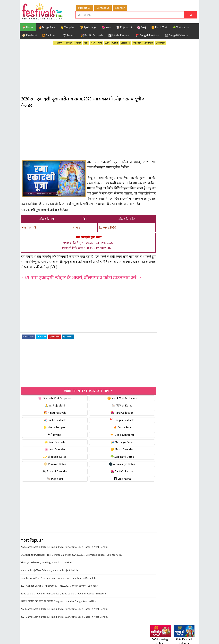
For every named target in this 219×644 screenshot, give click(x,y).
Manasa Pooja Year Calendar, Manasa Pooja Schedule (49, 574)
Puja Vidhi (181, 347)
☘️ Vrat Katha (181, 27)
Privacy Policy (157, 448)
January (58, 42)
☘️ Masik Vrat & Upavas (164, 204)
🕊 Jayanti (69, 35)
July (107, 42)
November (148, 42)
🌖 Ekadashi (29, 35)
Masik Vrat (176, 341)
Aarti (177, 324)
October (137, 42)
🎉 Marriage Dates (113, 446)
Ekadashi (182, 330)
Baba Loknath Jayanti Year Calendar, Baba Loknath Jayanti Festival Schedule (63, 598)
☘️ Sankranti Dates (113, 461)
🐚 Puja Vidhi (124, 27)
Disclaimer (155, 443)
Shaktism (173, 353)
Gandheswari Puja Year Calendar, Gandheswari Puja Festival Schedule (58, 582)
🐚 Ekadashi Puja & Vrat (165, 197)
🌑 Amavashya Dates (113, 468)
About (152, 432)
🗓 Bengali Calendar (177, 35)
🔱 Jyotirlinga (88, 27)
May (93, 42)
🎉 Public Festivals (92, 35)
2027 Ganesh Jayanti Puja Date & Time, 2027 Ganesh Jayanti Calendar (59, 590)
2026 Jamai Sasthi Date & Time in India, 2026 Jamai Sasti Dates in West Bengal (64, 551)
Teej (153, 358)
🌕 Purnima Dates (52, 468)
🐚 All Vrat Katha (113, 410)
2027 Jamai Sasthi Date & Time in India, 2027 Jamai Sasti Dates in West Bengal (64, 621)
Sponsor (123, 7)
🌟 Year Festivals (52, 446)
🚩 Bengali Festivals (148, 35)
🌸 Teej (141, 27)
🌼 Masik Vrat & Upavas (113, 402)
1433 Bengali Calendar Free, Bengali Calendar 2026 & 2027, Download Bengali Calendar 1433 (71, 559)
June (100, 42)
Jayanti (179, 336)
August (115, 42)
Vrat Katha (181, 358)
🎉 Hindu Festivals (52, 417)
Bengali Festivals (161, 330)
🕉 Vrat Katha (113, 483)
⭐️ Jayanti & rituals (162, 211)
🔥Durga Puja (47, 27)
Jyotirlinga (158, 341)
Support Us (87, 7)
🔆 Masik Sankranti (113, 439)
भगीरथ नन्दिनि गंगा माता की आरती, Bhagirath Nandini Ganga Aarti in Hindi (59, 605)
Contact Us (106, 7)
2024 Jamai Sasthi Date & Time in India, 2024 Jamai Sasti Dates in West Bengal (64, 613)
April (86, 42)
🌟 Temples (67, 27)
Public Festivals (161, 347)
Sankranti (157, 353)
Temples (165, 358)
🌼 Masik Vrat (159, 27)
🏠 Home (28, 27)
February (69, 42)
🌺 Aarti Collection (113, 417)
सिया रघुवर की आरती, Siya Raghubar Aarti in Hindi (46, 566)
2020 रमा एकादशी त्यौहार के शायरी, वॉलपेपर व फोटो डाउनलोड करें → (82, 282)
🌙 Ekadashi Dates (52, 461)
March (78, 42)
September (126, 42)
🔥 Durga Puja (113, 431)
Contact (154, 437)
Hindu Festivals (160, 336)
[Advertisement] (82, 69)
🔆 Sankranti (50, 35)
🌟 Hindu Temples (52, 431)
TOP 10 (187, 353)
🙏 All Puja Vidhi (52, 410)
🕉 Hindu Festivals (119, 35)
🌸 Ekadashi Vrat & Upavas (52, 402)
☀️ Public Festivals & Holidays (168, 225)
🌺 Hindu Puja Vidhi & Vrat (166, 218)
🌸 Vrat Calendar (52, 454)
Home (152, 427)
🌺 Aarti (106, 27)
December (160, 42)
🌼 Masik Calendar (113, 454)
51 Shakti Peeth (160, 324)
